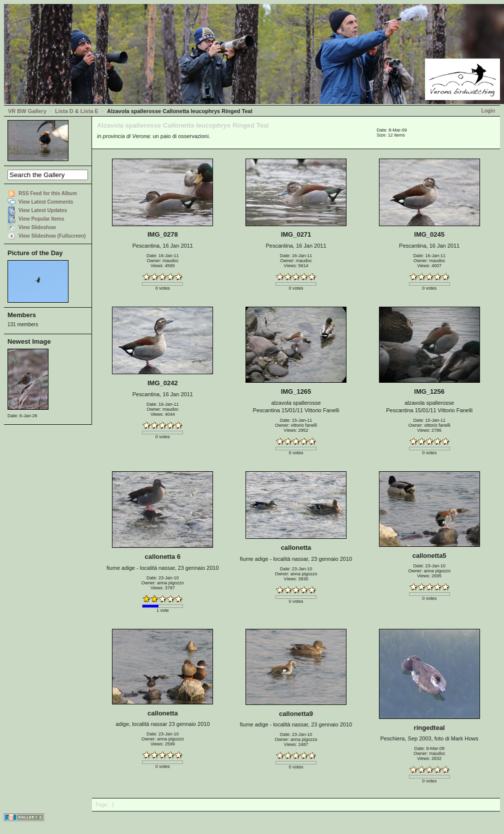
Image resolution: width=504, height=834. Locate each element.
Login (488, 111)
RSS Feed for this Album (48, 193)
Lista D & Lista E (77, 111)
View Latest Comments (46, 202)
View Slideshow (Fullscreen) (52, 236)
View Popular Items (41, 219)
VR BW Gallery (27, 111)
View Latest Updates (43, 210)
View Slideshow (37, 227)
